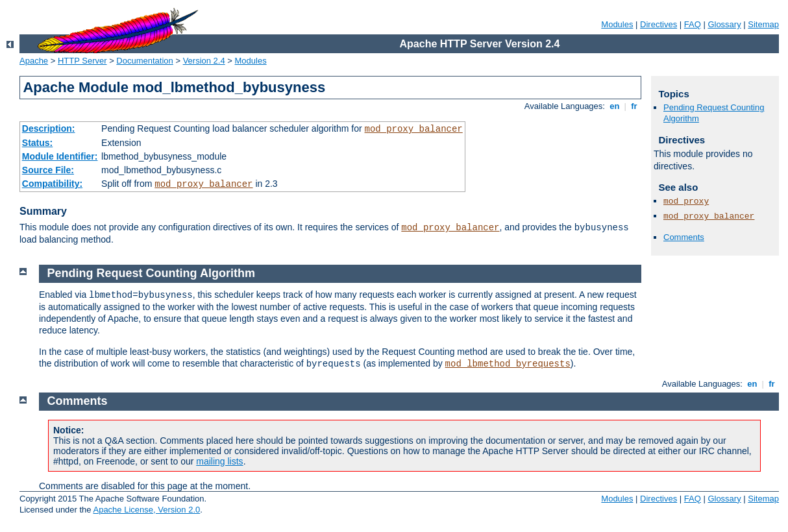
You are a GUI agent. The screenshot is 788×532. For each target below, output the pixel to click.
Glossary (724, 24)
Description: (49, 128)
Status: (37, 143)
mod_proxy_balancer (414, 129)
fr (634, 106)
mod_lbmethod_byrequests (508, 364)
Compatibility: (52, 184)
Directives (659, 24)
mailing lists (219, 461)
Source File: (48, 170)
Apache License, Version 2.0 (146, 510)
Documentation (144, 61)
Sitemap (763, 24)
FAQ (693, 24)
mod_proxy (686, 201)
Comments (684, 237)
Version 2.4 (204, 61)
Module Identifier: (60, 156)
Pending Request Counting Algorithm (151, 273)
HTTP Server (82, 61)
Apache (34, 61)
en (615, 106)
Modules (617, 24)
